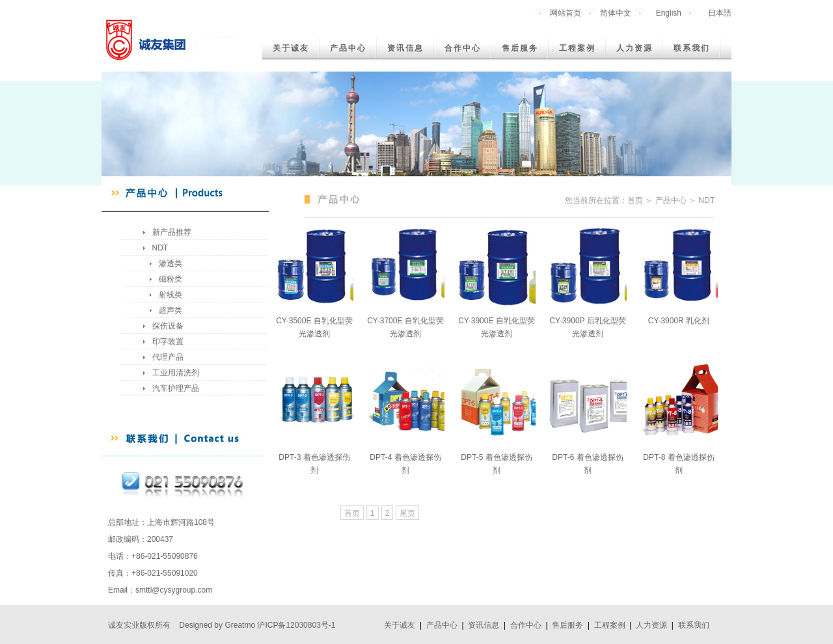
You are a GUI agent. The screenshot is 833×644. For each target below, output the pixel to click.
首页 (352, 513)
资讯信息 (405, 48)
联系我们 (692, 48)
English (669, 13)
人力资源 (635, 48)
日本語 (720, 13)
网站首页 (566, 13)
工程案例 (577, 48)
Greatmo (240, 625)
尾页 (407, 513)
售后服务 (520, 48)
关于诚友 (291, 48)
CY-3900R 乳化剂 (679, 321)
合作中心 (463, 48)
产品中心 (348, 48)
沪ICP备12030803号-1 (296, 625)
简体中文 (616, 13)
